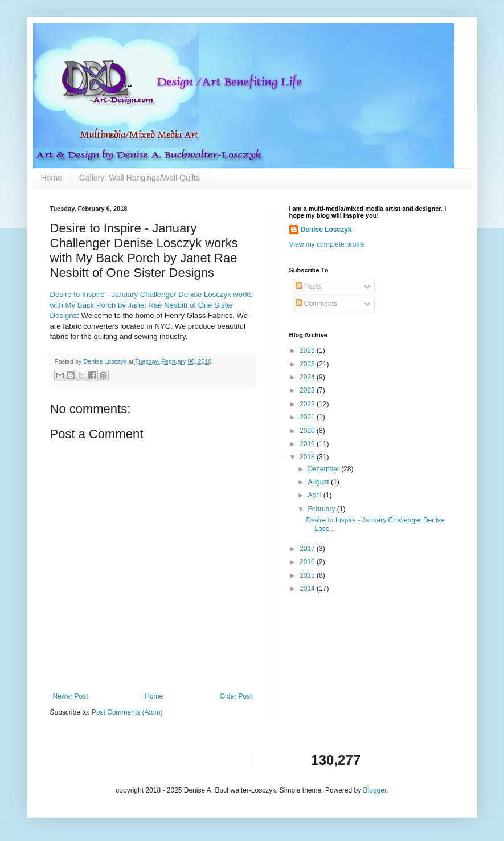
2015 (308, 575)
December (324, 469)
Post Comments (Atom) (127, 712)
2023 (308, 390)
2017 (308, 549)
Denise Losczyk (326, 230)
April (315, 495)
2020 (308, 431)
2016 (308, 562)
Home (52, 178)
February (322, 509)
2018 (308, 457)
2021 (308, 417)
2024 (308, 377)
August (319, 482)
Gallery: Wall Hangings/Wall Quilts (140, 178)
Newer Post (71, 696)
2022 (308, 404)
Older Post (236, 696)
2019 (308, 444)
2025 (308, 364)
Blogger (375, 790)
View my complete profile (327, 244)
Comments (316, 304)
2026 (308, 350)
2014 (308, 589)
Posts (308, 287)
